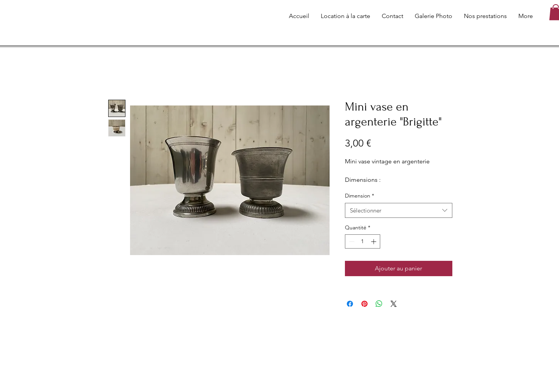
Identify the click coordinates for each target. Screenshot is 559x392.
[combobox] (399, 210)
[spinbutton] (363, 241)
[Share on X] (394, 304)
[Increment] (374, 241)
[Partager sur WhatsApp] (379, 304)
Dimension (359, 196)
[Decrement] (351, 241)
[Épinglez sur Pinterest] (364, 304)
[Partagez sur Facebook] (350, 304)
